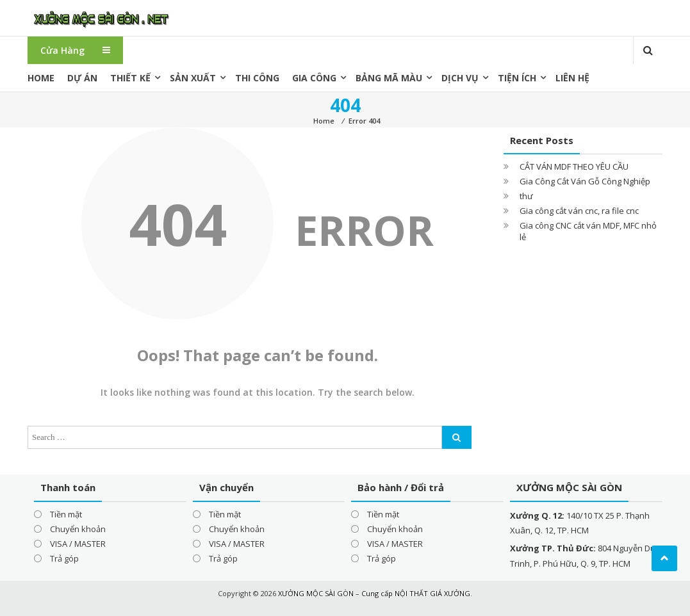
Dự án (82, 78)
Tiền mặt (66, 514)
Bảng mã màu (389, 78)
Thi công (257, 78)
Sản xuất (193, 78)
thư (526, 196)
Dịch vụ (460, 78)
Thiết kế (130, 78)
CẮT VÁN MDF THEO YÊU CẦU (574, 166)
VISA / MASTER (78, 544)
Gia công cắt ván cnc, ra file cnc (579, 211)
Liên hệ (572, 78)
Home (41, 78)
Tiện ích (517, 78)
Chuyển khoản (78, 529)
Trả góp (64, 558)
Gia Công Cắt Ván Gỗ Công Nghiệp (585, 181)
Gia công (314, 78)
